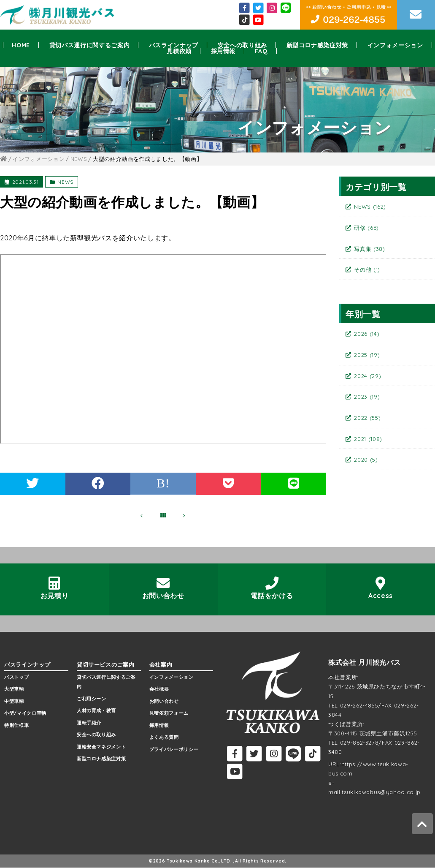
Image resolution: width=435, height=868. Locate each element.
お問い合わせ (163, 589)
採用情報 (223, 51)
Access (381, 589)
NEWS (65, 182)
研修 (366, 228)
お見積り (55, 589)
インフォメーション (395, 45)
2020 (366, 460)
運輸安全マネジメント (101, 747)
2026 (367, 334)
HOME (21, 45)
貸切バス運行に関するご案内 (89, 45)
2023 (367, 397)
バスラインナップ (174, 45)
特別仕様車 (16, 725)
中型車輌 (14, 701)
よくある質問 (164, 737)
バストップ (16, 678)
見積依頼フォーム (169, 713)
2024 (367, 376)
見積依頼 (179, 51)
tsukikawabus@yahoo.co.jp (381, 792)
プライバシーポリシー (174, 749)
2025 (367, 355)
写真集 (369, 249)
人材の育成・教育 (96, 711)
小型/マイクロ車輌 (25, 713)
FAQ (261, 51)
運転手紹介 (89, 723)
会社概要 (159, 689)
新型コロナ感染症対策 (317, 45)
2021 (368, 439)
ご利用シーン (92, 699)
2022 (367, 418)
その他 (367, 269)
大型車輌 (14, 689)
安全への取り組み (242, 45)
